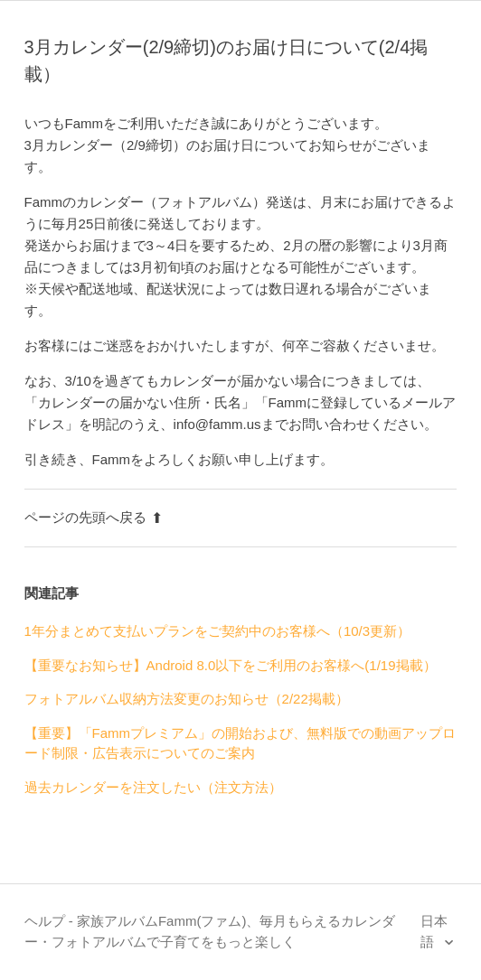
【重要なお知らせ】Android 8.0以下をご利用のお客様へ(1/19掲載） (231, 665)
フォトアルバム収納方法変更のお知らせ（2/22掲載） (187, 699)
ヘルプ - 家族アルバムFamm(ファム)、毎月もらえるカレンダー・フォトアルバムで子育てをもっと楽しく (210, 931)
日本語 (434, 931)
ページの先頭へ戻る (94, 517)
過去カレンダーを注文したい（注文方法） (153, 787)
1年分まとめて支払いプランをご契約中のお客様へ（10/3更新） (218, 631)
